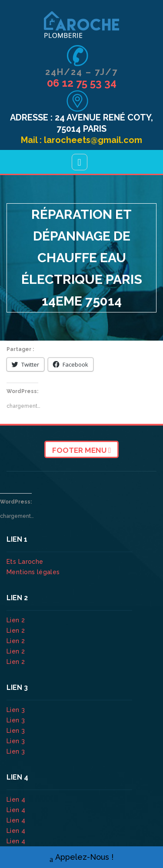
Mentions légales (33, 572)
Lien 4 (17, 800)
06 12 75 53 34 (82, 83)
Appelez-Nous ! (81, 857)
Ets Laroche (25, 562)
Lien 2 (17, 620)
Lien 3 (17, 710)
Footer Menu (81, 450)
